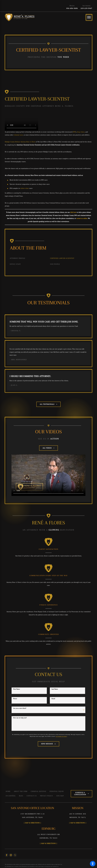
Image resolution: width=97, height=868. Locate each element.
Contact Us (32, 796)
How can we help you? (20, 718)
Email (53, 699)
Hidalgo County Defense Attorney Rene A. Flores (20, 142)
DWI (74, 132)
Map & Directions (33, 823)
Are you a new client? (20, 708)
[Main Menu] (89, 17)
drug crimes (81, 132)
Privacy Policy (46, 796)
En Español (11, 796)
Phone (15, 699)
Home (8, 791)
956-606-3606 (72, 8)
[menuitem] (28, 258)
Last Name (55, 689)
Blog (21, 796)
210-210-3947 (86, 8)
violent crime (24, 188)
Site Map (60, 796)
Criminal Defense (38, 791)
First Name (17, 689)
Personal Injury (57, 791)
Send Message (48, 744)
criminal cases (18, 135)
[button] (93, 864)
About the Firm (21, 791)
